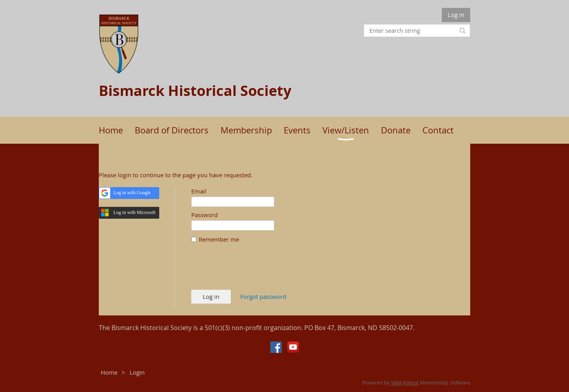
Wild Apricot (405, 383)
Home (109, 372)
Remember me (219, 239)
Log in (456, 15)
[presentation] (251, 270)
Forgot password (263, 296)
